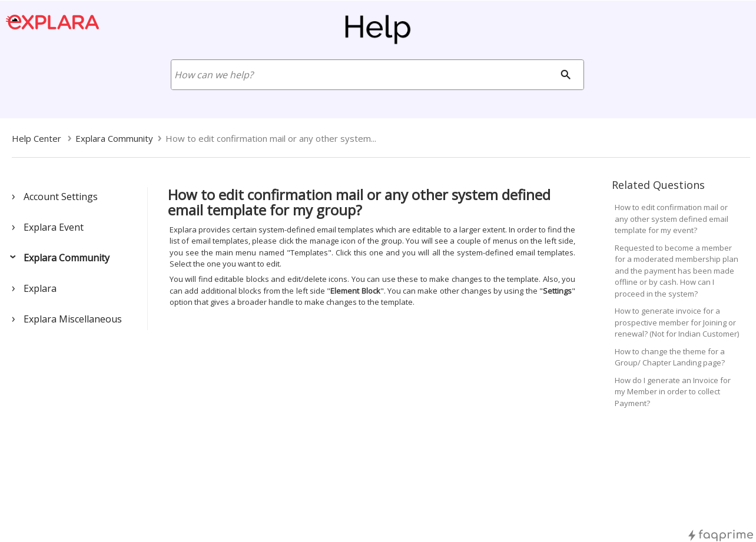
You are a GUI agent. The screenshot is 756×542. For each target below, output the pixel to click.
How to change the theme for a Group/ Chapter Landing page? (670, 357)
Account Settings (61, 197)
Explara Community (67, 258)
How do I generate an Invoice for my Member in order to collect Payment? (673, 392)
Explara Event (54, 227)
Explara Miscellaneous (73, 319)
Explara (40, 288)
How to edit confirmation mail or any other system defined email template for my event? (672, 219)
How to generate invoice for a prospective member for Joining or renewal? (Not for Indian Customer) (677, 322)
